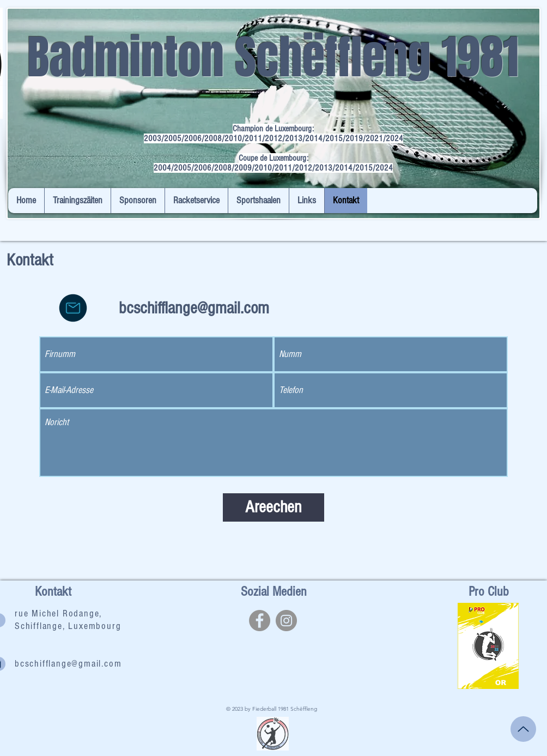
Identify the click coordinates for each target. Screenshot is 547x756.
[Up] (523, 729)
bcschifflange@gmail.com (194, 308)
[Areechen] (273, 507)
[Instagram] (286, 621)
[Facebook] (260, 621)
